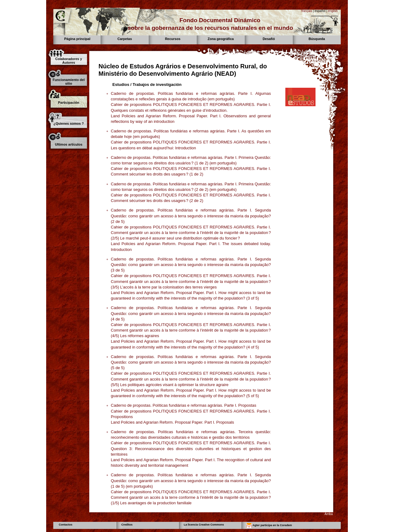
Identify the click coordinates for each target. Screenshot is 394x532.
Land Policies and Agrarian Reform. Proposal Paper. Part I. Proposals (172, 422)
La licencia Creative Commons (204, 525)
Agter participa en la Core (269, 526)
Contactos (66, 525)
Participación (68, 103)
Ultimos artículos (68, 144)
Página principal (77, 39)
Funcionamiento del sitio (69, 82)
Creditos (127, 525)
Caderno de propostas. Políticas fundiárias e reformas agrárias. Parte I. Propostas (184, 405)
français (307, 11)
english (333, 11)
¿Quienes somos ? (69, 123)
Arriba (329, 514)
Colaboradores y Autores (69, 61)
